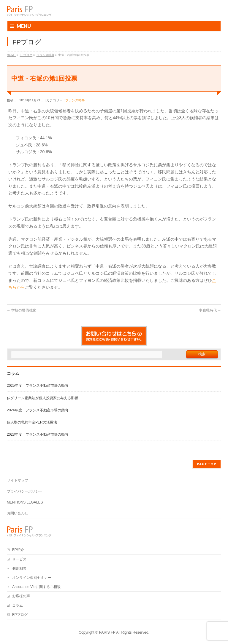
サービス (19, 559)
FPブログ (20, 615)
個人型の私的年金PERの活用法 (32, 422)
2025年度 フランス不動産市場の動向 (38, 386)
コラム (18, 605)
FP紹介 (18, 550)
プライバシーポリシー (25, 491)
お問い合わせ (18, 513)
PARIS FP (107, 632)
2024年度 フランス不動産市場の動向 (38, 410)
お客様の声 (21, 596)
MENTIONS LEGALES (25, 502)
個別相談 (19, 568)
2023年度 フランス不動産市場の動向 (38, 434)
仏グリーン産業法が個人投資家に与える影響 (42, 398)
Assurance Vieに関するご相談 (36, 587)
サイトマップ (18, 480)
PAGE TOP (207, 464)
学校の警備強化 (22, 310)
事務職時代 (210, 310)
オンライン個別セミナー (32, 578)
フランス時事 (75, 100)
